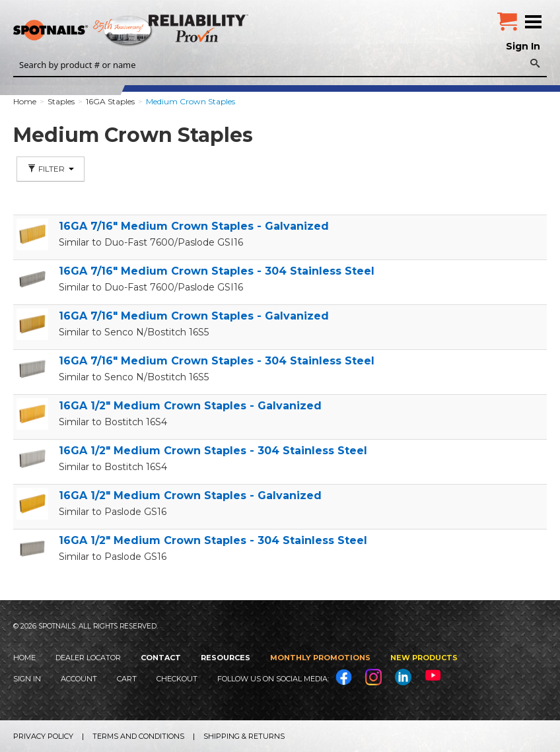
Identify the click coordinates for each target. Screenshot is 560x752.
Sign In (523, 46)
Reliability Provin (200, 28)
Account (79, 679)
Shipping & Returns (244, 736)
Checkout (177, 679)
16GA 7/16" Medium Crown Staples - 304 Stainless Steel (217, 271)
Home (24, 658)
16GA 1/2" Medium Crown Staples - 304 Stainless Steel (213, 451)
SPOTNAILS (99, 31)
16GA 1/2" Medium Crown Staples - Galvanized (190, 406)
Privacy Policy (43, 736)
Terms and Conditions (138, 736)
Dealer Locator (88, 658)
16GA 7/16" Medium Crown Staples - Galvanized (194, 226)
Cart (127, 679)
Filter (51, 169)
